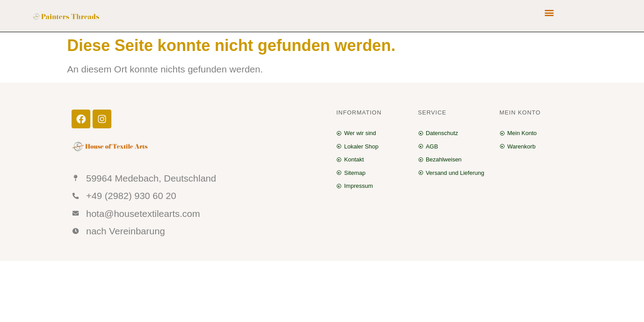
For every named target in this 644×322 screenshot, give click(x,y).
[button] (549, 12)
